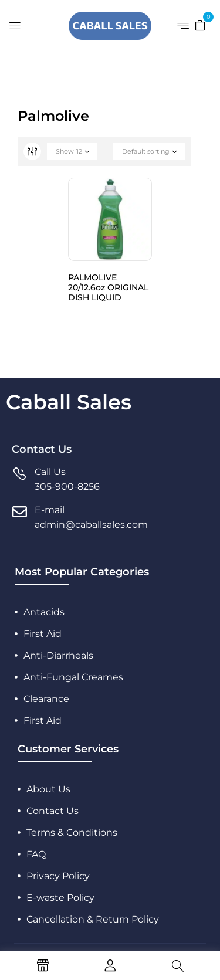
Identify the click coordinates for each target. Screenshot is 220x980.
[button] (200, 25)
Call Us (50, 472)
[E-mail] (20, 512)
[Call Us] (20, 474)
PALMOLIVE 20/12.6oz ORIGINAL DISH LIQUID (108, 287)
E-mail (50, 510)
